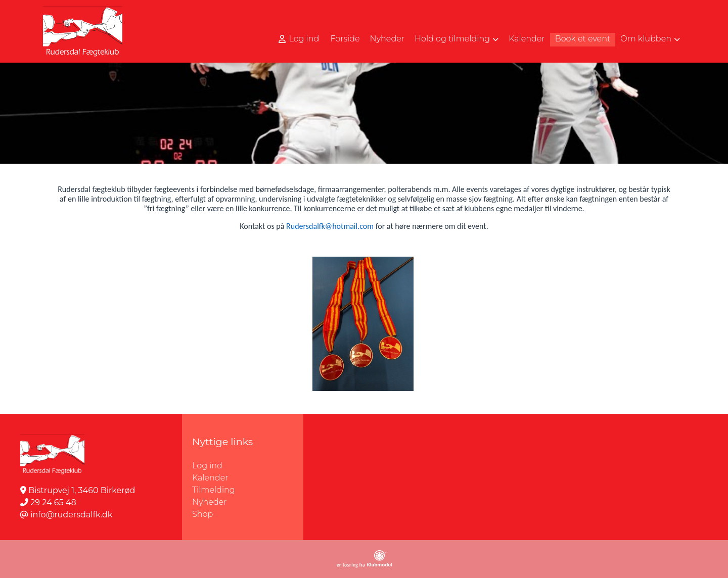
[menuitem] (300, 39)
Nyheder (209, 502)
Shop (202, 514)
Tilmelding (214, 490)
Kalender (210, 478)
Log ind (299, 39)
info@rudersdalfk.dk (71, 515)
